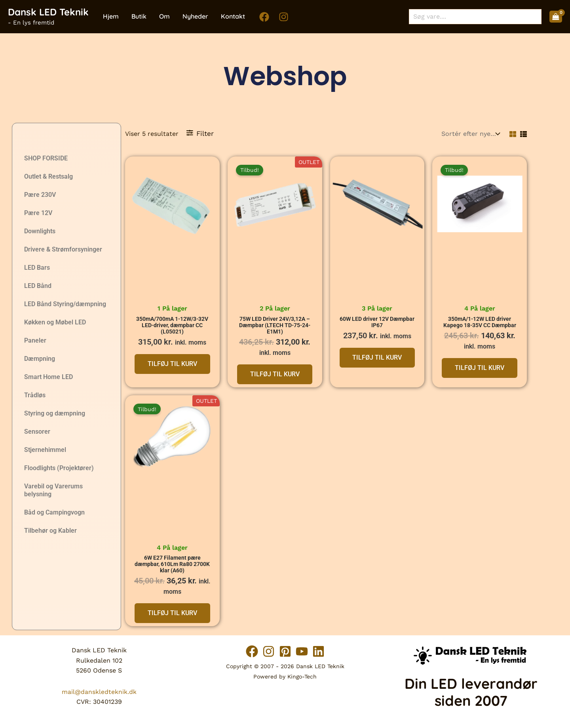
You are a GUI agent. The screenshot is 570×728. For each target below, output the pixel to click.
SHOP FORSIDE (46, 158)
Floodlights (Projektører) (59, 468)
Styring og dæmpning (55, 413)
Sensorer (37, 432)
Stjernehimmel (45, 450)
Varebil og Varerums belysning (53, 490)
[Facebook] (264, 17)
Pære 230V (40, 195)
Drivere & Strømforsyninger (63, 249)
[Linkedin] (327, 651)
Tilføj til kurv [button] (172, 364)
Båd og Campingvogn (54, 512)
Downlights (40, 231)
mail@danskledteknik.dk (99, 692)
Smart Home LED (48, 377)
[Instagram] (284, 17)
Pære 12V (38, 213)
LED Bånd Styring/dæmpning (65, 304)
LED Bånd (38, 286)
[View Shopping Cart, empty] (556, 17)
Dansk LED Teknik (48, 12)
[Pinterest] (285, 651)
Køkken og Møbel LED (55, 322)
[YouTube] (306, 651)
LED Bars (37, 268)
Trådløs (35, 395)
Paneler (35, 340)
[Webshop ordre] (470, 134)
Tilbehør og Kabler (50, 531)
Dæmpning (40, 359)
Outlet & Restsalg (48, 176)
